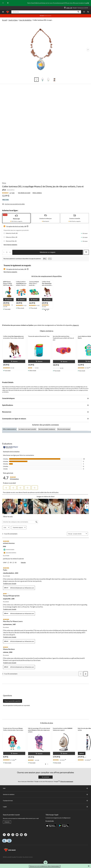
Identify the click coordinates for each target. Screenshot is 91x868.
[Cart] (88, 12)
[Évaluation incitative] (10, 553)
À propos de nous (45, 801)
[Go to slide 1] (36, 80)
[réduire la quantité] (10, 252)
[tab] (16, 218)
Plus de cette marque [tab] (64, 429)
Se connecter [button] (46, 777)
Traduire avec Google (10, 583)
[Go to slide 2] (42, 80)
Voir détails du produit (24, 193)
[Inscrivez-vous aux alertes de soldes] (13, 204)
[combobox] (79, 534)
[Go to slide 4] (55, 80)
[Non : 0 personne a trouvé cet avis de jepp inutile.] (15, 562)
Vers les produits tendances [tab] (47, 429)
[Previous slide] (3, 3)
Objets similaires (37, 193)
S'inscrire (7, 822)
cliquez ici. (76, 325)
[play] (8, 3)
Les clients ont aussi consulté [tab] (27, 429)
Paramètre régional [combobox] (19, 527)
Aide (45, 788)
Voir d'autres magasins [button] (10, 245)
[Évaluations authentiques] (11, 447)
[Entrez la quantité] (7, 252)
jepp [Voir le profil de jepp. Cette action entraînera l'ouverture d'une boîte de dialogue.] (4, 546)
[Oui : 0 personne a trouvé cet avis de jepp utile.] (10, 562)
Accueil (4, 20)
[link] (9, 193)
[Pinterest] (21, 835)
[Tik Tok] (26, 835)
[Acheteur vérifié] (9, 550)
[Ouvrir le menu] (3, 12)
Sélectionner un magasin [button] (48, 252)
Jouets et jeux (13, 20)
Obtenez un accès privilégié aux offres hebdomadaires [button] (45, 866)
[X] (9, 835)
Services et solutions (45, 794)
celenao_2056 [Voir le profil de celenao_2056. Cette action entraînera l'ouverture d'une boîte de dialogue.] (8, 652)
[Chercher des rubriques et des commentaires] (20, 522)
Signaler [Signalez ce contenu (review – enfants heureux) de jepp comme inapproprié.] (23, 562)
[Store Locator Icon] (65, 8)
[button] (78, 12)
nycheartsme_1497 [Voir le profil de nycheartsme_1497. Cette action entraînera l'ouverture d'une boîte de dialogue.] (9, 624)
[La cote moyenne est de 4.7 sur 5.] (7, 193)
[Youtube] (17, 835)
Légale (45, 807)
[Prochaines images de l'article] (88, 50)
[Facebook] (4, 835)
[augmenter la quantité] (4, 252)
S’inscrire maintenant (67, 781)
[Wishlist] (84, 12)
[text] (8, 306)
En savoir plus (50, 821)
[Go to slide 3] (49, 80)
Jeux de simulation (25, 20)
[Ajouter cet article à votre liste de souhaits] (86, 252)
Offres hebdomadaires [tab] (10, 429)
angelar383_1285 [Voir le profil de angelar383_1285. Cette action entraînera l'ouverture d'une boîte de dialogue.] (9, 599)
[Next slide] (88, 3)
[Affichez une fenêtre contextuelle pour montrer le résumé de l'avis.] (13, 306)
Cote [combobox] (7, 527)
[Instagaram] (13, 835)
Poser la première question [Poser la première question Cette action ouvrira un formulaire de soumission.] (13, 701)
